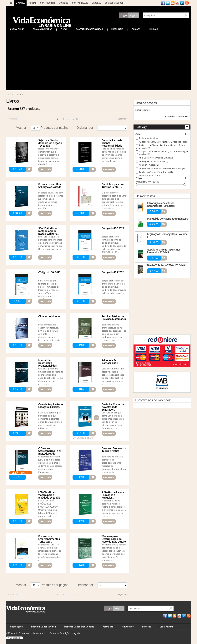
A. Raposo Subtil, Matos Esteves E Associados (163, 142)
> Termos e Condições (59, 633)
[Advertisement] (98, 61)
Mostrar (21, 128)
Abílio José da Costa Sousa (153, 161)
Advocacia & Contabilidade (110, 362)
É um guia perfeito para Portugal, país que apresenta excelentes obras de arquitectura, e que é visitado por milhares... (50, 420)
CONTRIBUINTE (48, 3)
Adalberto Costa (149, 165)
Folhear (24, 473)
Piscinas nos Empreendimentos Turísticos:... (49, 539)
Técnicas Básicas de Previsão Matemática (114, 318)
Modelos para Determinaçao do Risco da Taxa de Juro (114, 539)
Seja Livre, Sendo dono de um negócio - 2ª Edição (50, 143)
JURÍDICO (64, 3)
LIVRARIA (20, 3)
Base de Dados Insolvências (79, 627)
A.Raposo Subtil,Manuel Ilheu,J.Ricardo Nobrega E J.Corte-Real (162, 153)
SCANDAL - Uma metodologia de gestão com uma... (49, 231)
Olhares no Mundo (49, 316)
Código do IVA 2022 (49, 272)
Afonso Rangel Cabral (151, 176)
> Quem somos (39, 633)
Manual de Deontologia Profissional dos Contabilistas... (47, 364)
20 (77, 119)
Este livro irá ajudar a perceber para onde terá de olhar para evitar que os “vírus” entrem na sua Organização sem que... (50, 243)
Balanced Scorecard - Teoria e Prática (114, 450)
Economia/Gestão (43, 29)
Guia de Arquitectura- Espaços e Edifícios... (51, 406)
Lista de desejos (146, 103)
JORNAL (32, 3)
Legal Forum (166, 627)
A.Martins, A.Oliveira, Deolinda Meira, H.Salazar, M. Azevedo (161, 147)
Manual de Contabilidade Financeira (167, 219)
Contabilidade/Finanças (89, 29)
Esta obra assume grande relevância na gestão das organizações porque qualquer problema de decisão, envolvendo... (114, 332)
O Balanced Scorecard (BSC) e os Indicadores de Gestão (50, 452)
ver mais (45, 169)
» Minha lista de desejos (177, 117)
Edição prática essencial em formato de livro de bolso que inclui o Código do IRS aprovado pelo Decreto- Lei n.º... (114, 287)
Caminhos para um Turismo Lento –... (113, 186)
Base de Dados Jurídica (43, 627)
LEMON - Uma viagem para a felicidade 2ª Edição (49, 495)
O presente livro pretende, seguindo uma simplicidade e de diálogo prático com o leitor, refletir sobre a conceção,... (114, 200)
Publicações (16, 627)
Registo (134, 15)
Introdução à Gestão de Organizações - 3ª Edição (161, 204)
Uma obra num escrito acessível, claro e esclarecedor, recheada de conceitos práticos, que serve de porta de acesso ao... (113, 376)
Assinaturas (17, 29)
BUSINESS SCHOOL (114, 3)
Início (11, 94)
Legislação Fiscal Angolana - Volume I (167, 235)
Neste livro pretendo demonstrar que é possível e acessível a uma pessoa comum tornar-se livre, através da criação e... (49, 156)
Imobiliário (117, 29)
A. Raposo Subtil (149, 138)
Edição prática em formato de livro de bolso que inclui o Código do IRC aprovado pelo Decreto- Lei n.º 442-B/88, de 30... (114, 244)
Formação (108, 627)
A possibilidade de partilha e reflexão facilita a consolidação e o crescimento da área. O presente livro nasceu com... (114, 508)
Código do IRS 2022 (113, 272)
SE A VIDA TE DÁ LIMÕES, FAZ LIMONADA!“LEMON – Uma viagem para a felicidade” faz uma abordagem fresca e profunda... (49, 510)
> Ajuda (76, 633)
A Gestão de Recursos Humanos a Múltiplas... (114, 495)
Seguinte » (122, 119)
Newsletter (128, 627)
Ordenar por (85, 128)
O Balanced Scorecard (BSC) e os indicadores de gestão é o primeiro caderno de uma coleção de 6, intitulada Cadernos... (50, 464)
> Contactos (14, 638)
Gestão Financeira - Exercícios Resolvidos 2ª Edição (164, 251)
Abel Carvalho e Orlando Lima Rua (157, 158)
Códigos (136, 29)
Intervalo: (140, 182)
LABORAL (96, 3)
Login (124, 15)
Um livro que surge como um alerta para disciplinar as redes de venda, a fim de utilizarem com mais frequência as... (113, 420)
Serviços (146, 627)
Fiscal (64, 29)
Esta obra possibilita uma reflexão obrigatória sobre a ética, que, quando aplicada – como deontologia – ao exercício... (51, 376)
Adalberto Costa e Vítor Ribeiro (156, 172)
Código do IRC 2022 (113, 228)
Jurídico (153, 30)
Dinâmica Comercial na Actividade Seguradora (113, 407)
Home (11, 3)
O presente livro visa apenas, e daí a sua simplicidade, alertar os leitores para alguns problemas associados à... (50, 552)
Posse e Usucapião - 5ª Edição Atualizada (50, 186)
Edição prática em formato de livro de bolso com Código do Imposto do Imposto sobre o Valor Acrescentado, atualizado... (49, 290)
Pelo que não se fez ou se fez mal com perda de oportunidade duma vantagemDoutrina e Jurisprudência (114, 155)
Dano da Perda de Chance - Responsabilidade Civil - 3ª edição (112, 144)
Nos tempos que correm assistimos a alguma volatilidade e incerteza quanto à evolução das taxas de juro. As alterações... (114, 552)
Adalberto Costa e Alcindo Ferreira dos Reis (162, 168)
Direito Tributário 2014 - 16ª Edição (167, 265)
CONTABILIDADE (80, 3)
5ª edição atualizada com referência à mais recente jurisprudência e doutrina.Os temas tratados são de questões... (51, 200)
